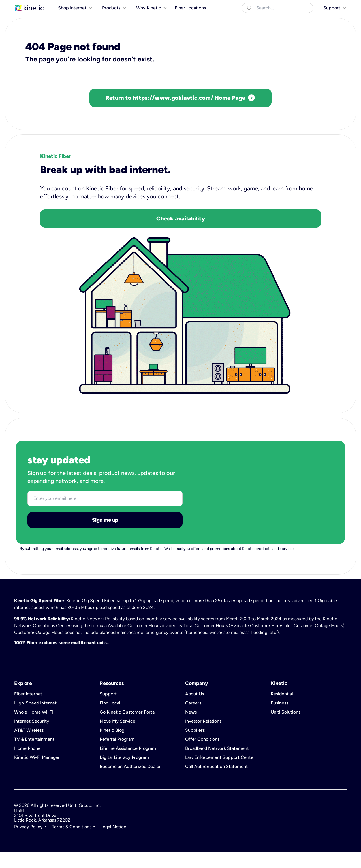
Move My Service (118, 737)
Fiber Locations (190, 19)
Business (49, 6)
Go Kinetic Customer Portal (128, 728)
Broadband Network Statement (217, 765)
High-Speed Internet (35, 719)
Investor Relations (203, 737)
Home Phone (27, 765)
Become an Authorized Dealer (130, 783)
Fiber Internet (28, 710)
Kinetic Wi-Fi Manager (37, 774)
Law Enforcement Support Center (220, 774)
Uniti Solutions (75, 6)
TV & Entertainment (34, 755)
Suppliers (195, 746)
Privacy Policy (28, 843)
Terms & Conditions (72, 843)
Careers (193, 719)
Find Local (110, 719)
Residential (25, 6)
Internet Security (32, 737)
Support (108, 710)
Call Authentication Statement (216, 783)
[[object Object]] (331, 6)
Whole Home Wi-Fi (34, 728)
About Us (195, 710)
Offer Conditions (202, 755)
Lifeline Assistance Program (128, 765)
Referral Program (117, 755)
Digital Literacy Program (124, 774)
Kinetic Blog (112, 746)
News (191, 728)
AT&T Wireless (29, 746)
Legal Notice (113, 843)
